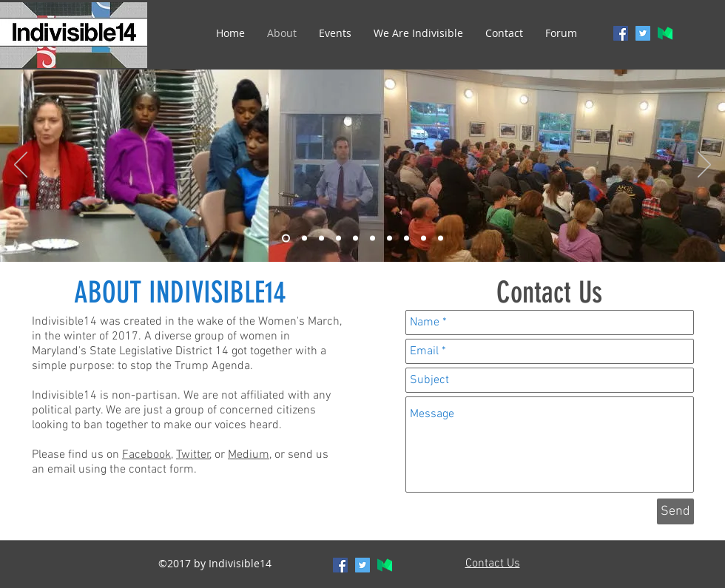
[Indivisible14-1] (286, 239)
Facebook (146, 455)
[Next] (704, 166)
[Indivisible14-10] (441, 239)
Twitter (193, 455)
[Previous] (21, 166)
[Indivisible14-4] (338, 239)
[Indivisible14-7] (390, 239)
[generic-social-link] (665, 33)
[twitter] (643, 33)
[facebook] (621, 33)
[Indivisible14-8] (407, 239)
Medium (249, 455)
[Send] (675, 511)
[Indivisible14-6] (372, 239)
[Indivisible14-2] (304, 239)
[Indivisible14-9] (424, 239)
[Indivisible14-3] (321, 239)
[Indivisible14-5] (355, 239)
